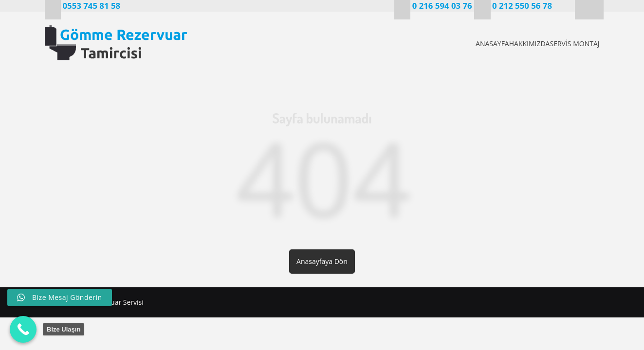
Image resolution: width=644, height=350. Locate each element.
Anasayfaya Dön (322, 261)
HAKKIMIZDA (512, 44)
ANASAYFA (458, 44)
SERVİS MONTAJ (573, 44)
